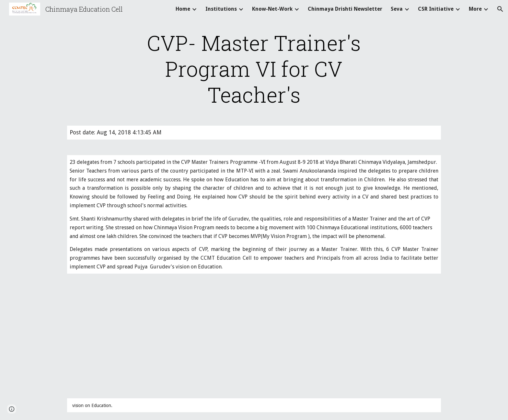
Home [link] (183, 9)
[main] (254, 69)
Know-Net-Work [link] (272, 9)
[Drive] (142, 336)
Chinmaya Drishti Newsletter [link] (345, 9)
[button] (500, 9)
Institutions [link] (221, 9)
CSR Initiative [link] (436, 9)
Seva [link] (397, 9)
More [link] (475, 9)
